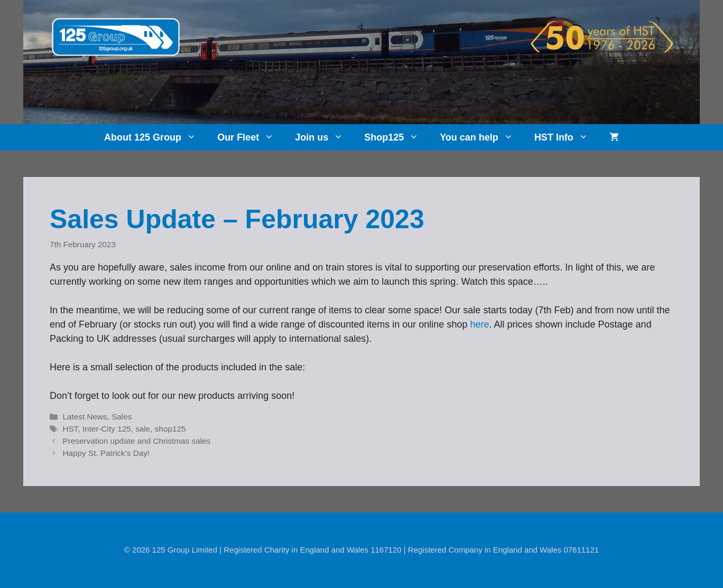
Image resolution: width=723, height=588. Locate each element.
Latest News (85, 417)
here (479, 324)
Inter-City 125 (107, 429)
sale (143, 429)
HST (70, 429)
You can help (482, 137)
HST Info (567, 137)
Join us (324, 137)
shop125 (170, 429)
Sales (122, 417)
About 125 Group (155, 137)
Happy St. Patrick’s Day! (106, 453)
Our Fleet (251, 137)
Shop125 (397, 137)
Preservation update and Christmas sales (136, 441)
